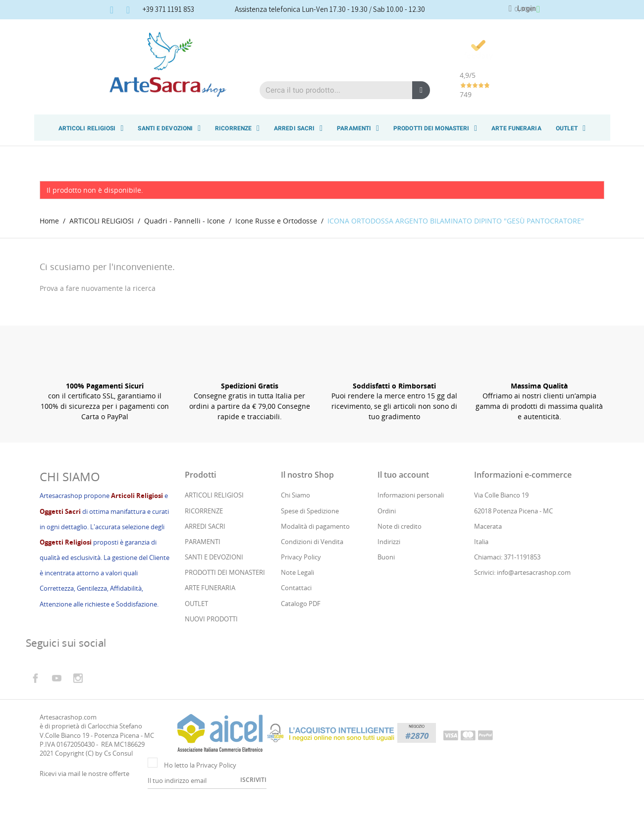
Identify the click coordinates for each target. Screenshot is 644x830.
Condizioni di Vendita (312, 570)
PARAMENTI (358, 128)
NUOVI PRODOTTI (211, 647)
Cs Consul (118, 781)
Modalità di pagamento (315, 554)
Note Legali (297, 601)
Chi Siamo (295, 523)
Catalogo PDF (301, 631)
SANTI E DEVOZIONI (169, 128)
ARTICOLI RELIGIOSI (91, 128)
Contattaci (296, 616)
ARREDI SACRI (298, 128)
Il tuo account (403, 503)
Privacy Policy (301, 585)
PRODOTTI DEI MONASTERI (435, 128)
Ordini (387, 539)
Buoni (386, 585)
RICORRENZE (237, 128)
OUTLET (571, 128)
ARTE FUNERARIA (516, 128)
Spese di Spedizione (310, 539)
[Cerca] (87, 315)
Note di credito (400, 554)
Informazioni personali (411, 523)
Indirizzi (389, 570)
